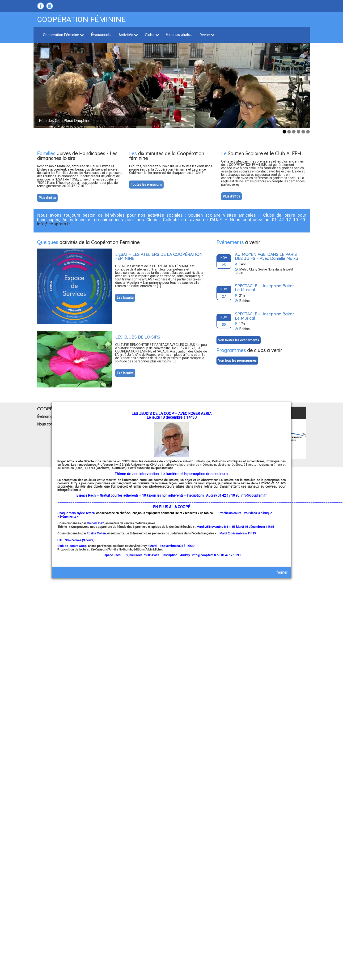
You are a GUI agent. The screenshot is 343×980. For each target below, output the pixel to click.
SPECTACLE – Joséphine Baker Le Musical (264, 288)
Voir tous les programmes (237, 361)
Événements (101, 35)
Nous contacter (50, 424)
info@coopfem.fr (254, 495)
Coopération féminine (81, 19)
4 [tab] (299, 132)
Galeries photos (179, 35)
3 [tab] (294, 132)
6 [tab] (308, 132)
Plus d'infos (47, 198)
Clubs (152, 35)
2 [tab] (289, 132)
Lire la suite (125, 298)
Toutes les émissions (146, 185)
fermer (282, 572)
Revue (207, 35)
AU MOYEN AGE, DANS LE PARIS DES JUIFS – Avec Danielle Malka (266, 256)
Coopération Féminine (63, 35)
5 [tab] (303, 132)
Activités (128, 35)
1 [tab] (284, 132)
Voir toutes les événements (239, 340)
